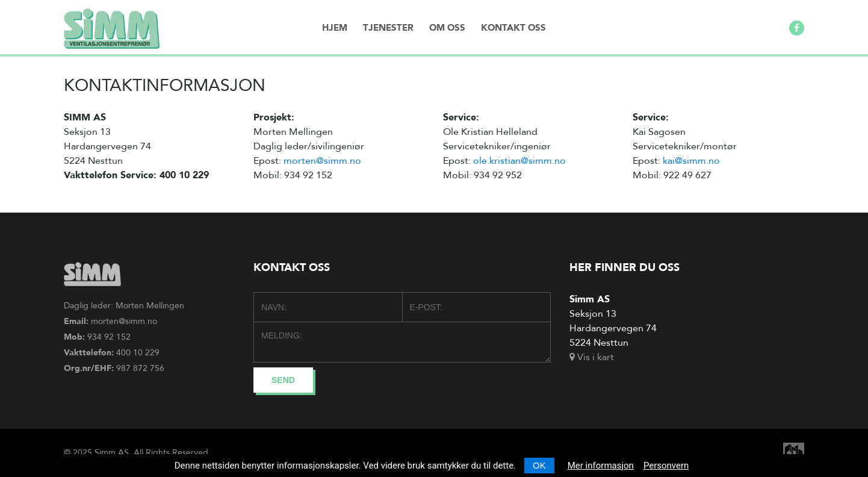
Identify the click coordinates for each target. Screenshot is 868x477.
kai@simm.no (691, 161)
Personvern (666, 466)
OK (539, 465)
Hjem (335, 28)
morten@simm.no (322, 161)
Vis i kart (592, 357)
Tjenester (388, 28)
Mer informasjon (601, 466)
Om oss (447, 28)
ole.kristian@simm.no (519, 161)
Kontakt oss (513, 28)
